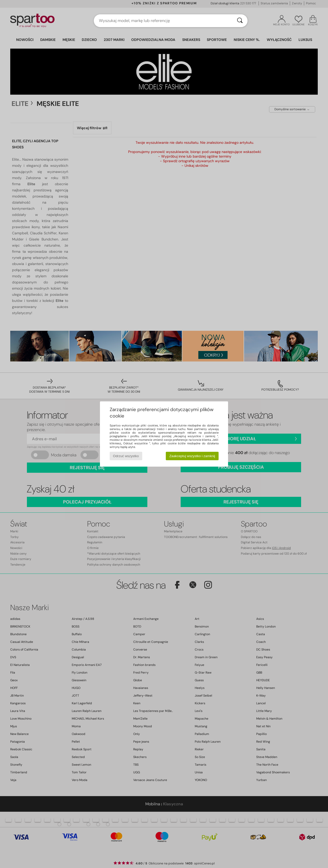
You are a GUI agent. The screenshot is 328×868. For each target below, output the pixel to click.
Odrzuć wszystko (126, 456)
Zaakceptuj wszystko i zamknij (192, 456)
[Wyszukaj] (240, 21)
